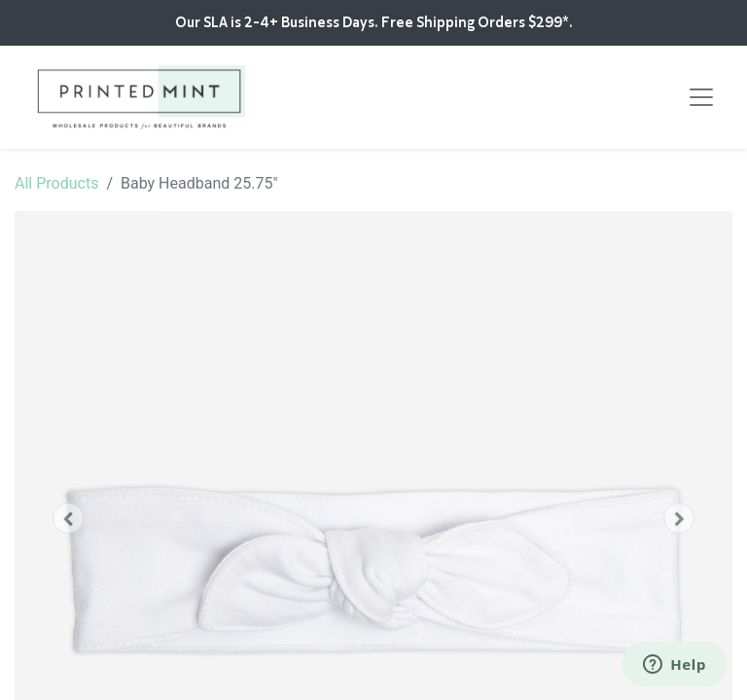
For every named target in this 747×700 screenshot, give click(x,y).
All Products (56, 183)
